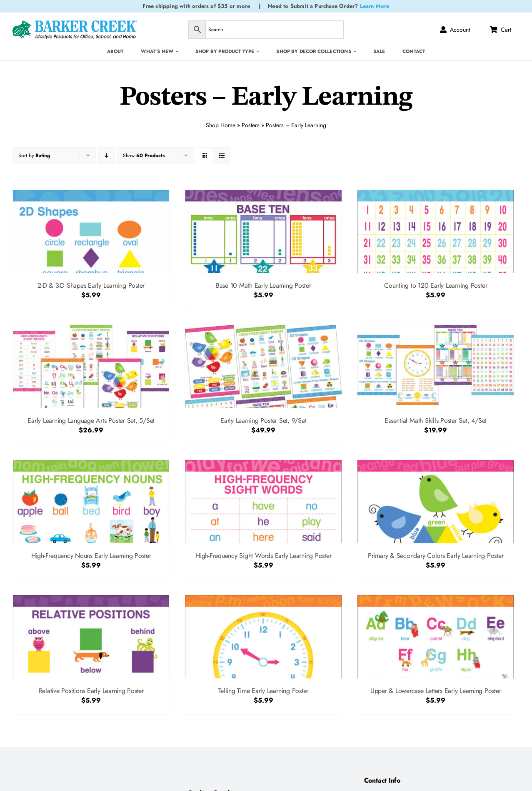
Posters (251, 124)
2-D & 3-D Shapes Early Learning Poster (91, 285)
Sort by (34, 156)
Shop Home (221, 124)
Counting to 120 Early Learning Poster (436, 285)
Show (144, 156)
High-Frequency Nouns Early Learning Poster (91, 556)
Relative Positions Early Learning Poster (91, 691)
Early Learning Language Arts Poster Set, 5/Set (91, 421)
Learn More (375, 6)
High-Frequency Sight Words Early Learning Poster (263, 556)
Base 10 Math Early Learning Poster (264, 285)
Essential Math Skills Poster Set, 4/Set (436, 421)
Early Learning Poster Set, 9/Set (263, 421)
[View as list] (221, 156)
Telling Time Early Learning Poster (263, 691)
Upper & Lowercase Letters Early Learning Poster (436, 691)
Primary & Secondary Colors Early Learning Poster (436, 556)
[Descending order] (106, 156)
